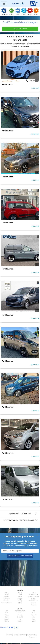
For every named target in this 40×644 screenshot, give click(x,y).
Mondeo (7, 597)
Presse (16, 635)
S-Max (20, 597)
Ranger (20, 599)
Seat (7, 617)
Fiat (33, 619)
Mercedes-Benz (20, 611)
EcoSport (7, 599)
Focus (7, 592)
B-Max (20, 603)
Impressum (33, 637)
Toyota (7, 621)
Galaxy (20, 601)
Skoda (7, 615)
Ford (20, 613)
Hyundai (20, 617)
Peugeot (33, 615)
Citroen (20, 621)
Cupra (33, 621)
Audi (7, 613)
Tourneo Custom (33, 597)
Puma (7, 595)
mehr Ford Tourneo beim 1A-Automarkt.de (20, 520)
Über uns (9, 635)
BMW (33, 611)
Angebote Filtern (20, 29)
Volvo (33, 617)
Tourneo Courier (7, 603)
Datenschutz (31, 635)
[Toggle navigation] (4, 4)
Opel (33, 613)
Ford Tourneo (7, 85)
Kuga (20, 592)
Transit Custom (33, 595)
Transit (20, 595)
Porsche (7, 619)
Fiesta (33, 592)
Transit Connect (33, 601)
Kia (20, 619)
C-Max (33, 599)
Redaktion (22, 635)
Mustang (7, 601)
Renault (20, 615)
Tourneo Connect (33, 604)
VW (7, 611)
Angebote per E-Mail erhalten (20, 556)
